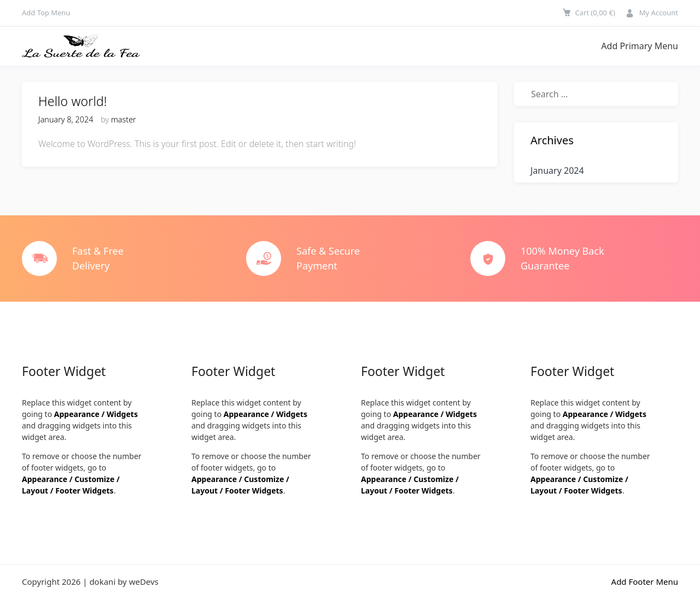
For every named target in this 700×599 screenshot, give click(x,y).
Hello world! (73, 101)
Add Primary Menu (640, 46)
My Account (659, 13)
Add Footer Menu (645, 582)
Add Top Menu (46, 13)
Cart (595, 13)
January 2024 (557, 171)
